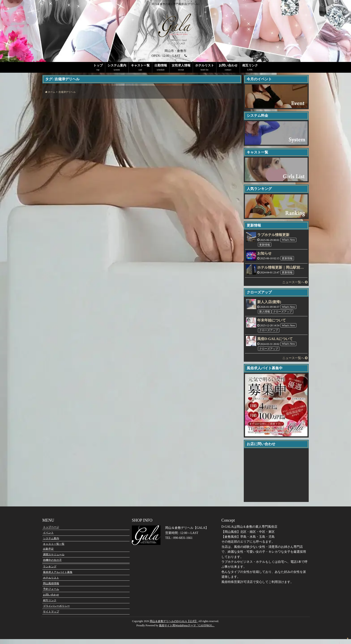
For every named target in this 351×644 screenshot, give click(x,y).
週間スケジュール (54, 559)
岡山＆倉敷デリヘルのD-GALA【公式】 (174, 626)
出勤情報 (161, 65)
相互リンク (250, 65)
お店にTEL (195, 56)
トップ (98, 65)
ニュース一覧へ (295, 282)
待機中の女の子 (52, 565)
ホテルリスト (205, 65)
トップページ (51, 532)
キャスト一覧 (140, 65)
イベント (48, 538)
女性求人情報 (181, 65)
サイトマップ (51, 616)
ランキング (50, 572)
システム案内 (117, 65)
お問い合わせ (228, 65)
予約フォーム (51, 594)
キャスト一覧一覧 (54, 549)
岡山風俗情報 (51, 588)
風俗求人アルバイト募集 (58, 577)
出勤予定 (48, 554)
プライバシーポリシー (56, 611)
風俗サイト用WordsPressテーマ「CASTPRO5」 (187, 631)
